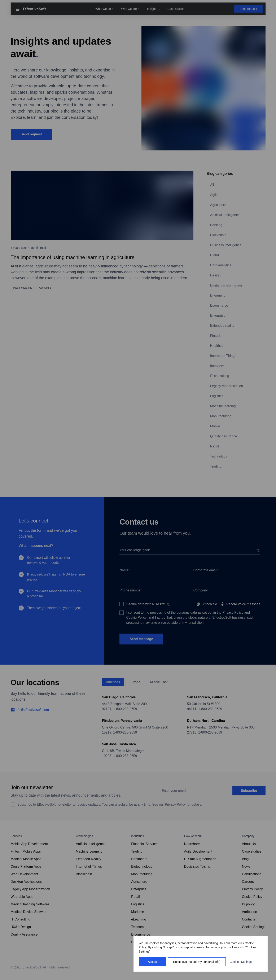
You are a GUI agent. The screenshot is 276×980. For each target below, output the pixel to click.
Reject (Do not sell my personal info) (197, 962)
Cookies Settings (241, 962)
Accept (152, 962)
